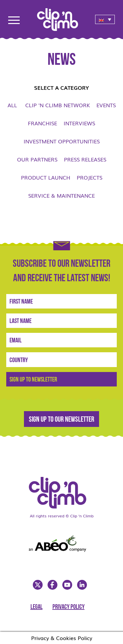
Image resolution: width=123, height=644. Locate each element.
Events (106, 105)
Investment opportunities (62, 141)
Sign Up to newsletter (33, 380)
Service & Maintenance (61, 195)
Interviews (79, 123)
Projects (90, 177)
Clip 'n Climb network (58, 105)
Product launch (46, 177)
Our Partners (37, 159)
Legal (37, 607)
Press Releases (85, 159)
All (12, 105)
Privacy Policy (69, 607)
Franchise (42, 123)
